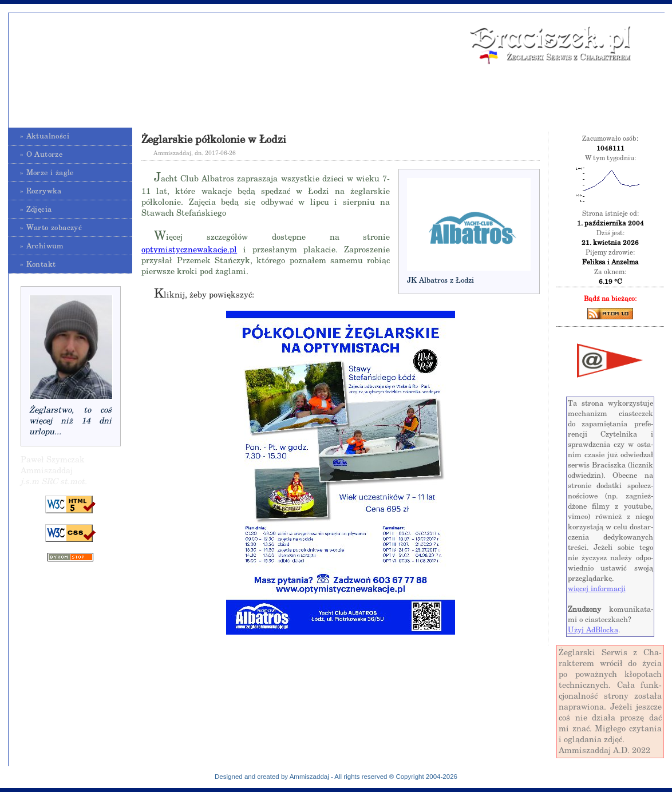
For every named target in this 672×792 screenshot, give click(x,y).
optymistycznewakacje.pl (189, 250)
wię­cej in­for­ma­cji (597, 589)
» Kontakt (38, 264)
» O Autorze (41, 154)
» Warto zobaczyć (51, 227)
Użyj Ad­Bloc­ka (593, 630)
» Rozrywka (41, 191)
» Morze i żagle (47, 173)
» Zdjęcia (36, 209)
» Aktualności (45, 136)
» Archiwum (42, 246)
